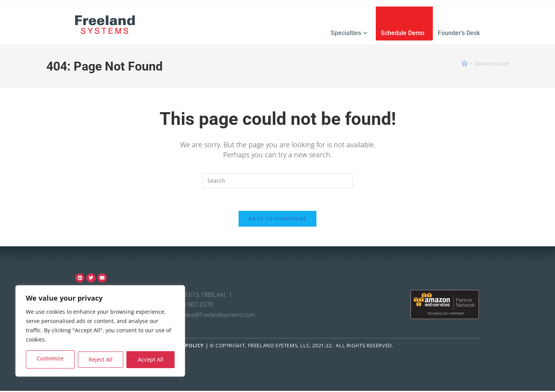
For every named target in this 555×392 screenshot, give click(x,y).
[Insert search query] (277, 181)
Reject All (101, 359)
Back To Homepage (277, 220)
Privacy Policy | (186, 347)
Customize (50, 359)
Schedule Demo (403, 33)
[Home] (465, 64)
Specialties (349, 33)
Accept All (151, 359)
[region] (100, 331)
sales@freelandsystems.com (219, 316)
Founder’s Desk (459, 33)
